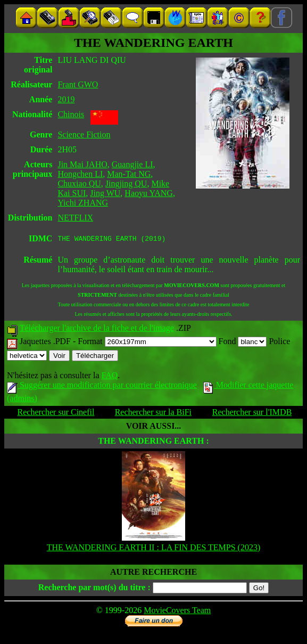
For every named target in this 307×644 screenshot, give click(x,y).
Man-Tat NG (129, 174)
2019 (66, 99)
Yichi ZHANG (83, 203)
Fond (243, 343)
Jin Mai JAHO (82, 164)
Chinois (71, 114)
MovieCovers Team (177, 612)
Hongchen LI (80, 174)
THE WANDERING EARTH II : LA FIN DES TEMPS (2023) (154, 549)
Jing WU (105, 193)
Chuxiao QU (79, 184)
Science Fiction (84, 134)
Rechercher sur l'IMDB (252, 414)
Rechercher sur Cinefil (56, 414)
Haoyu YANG (149, 193)
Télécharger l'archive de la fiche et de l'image (97, 329)
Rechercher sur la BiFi (153, 414)
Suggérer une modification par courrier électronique (102, 386)
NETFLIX (75, 218)
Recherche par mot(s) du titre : (94, 589)
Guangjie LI (132, 164)
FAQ (109, 377)
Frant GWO (78, 84)
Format (147, 343)
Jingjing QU (126, 184)
